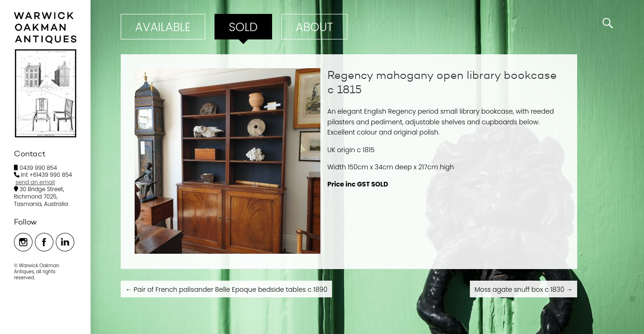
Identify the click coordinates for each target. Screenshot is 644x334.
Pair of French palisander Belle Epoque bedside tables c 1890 (226, 289)
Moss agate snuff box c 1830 (524, 289)
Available (163, 27)
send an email (35, 182)
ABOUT (314, 27)
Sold (243, 27)
